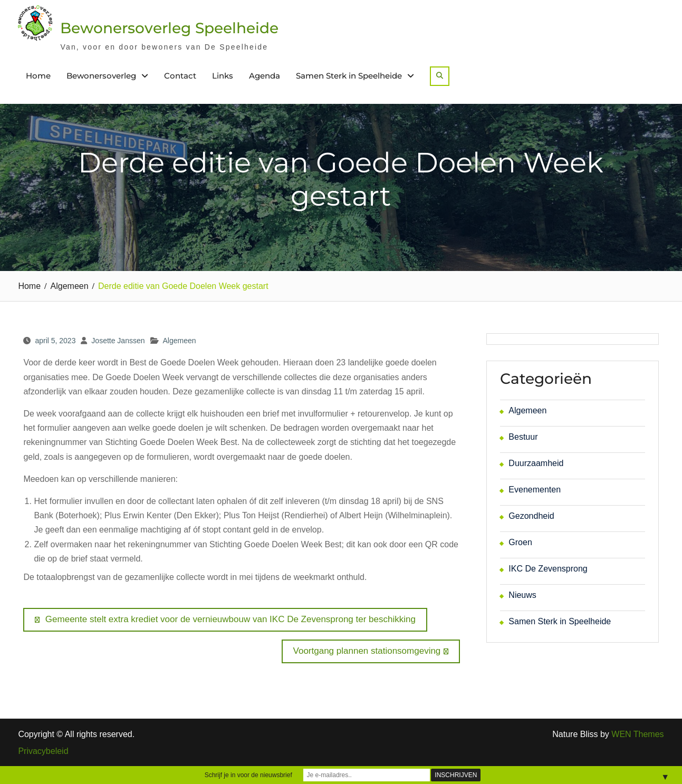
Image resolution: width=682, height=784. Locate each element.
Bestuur (523, 437)
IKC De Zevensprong (548, 569)
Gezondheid (531, 516)
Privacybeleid (43, 751)
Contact (180, 76)
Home (38, 76)
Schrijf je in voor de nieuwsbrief (248, 775)
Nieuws (522, 595)
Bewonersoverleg (101, 76)
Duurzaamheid (536, 463)
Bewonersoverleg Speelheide (169, 28)
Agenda (265, 76)
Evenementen (535, 490)
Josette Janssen (118, 341)
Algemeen (180, 341)
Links (223, 76)
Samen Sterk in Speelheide (349, 76)
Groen (520, 542)
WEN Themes (637, 734)
